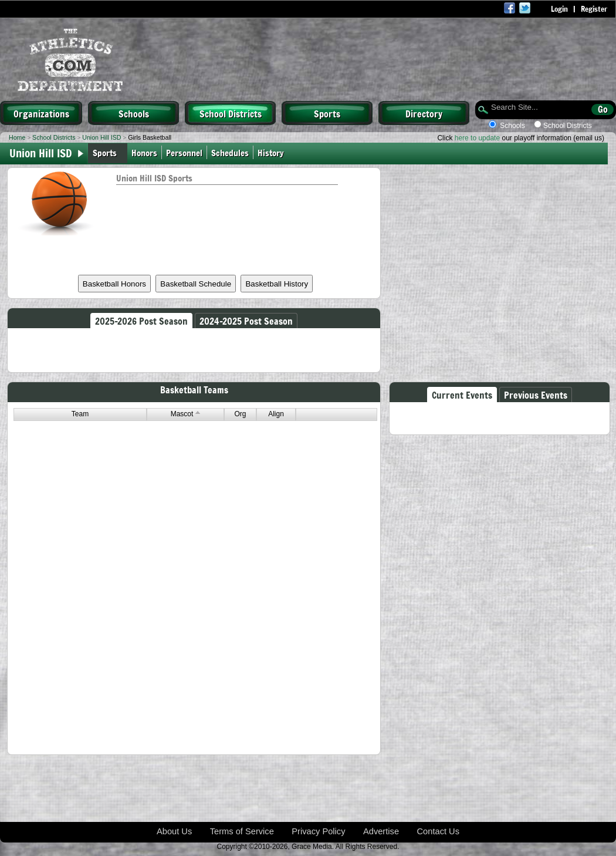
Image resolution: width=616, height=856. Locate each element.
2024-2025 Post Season (246, 321)
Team (80, 414)
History (272, 152)
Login (559, 9)
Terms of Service (242, 831)
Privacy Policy (318, 831)
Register (594, 9)
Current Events (462, 395)
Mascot (186, 414)
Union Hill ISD (101, 137)
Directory (424, 113)
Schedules (230, 152)
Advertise (381, 831)
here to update (477, 138)
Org (240, 414)
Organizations (41, 113)
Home (17, 137)
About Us (174, 831)
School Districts (231, 113)
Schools (134, 113)
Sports (327, 113)
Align (276, 414)
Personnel (184, 152)
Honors (144, 152)
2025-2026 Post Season (141, 321)
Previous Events (536, 395)
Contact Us (439, 831)
